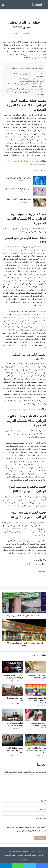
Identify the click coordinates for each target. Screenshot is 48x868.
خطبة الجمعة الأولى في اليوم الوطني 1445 (31, 79)
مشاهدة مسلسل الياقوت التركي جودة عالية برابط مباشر (14, 750)
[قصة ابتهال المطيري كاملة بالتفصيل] (39, 202)
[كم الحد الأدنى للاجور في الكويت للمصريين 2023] (13, 715)
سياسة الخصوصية (30, 855)
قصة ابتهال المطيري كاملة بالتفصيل (19, 199)
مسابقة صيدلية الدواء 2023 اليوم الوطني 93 (22, 410)
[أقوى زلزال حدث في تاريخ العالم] (13, 690)
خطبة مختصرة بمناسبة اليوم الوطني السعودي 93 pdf (25, 89)
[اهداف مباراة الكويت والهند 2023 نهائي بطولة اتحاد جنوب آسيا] (36, 740)
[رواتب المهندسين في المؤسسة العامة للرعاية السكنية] (36, 715)
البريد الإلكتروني (40, 810)
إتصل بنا (20, 855)
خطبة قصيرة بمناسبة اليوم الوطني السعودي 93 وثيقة (25, 92)
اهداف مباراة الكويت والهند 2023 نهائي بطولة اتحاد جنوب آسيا (36, 750)
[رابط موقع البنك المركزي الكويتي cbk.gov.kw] (36, 667)
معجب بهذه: (40, 94)
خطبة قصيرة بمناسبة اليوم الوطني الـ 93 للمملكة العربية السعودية (24, 75)
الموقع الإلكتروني (40, 818)
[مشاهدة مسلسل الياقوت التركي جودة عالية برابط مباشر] (13, 740)
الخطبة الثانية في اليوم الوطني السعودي (32, 81)
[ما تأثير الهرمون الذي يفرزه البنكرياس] (39, 181)
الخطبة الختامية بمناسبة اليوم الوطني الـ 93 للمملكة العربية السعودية (26, 85)
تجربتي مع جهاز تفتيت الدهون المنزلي (18, 189)
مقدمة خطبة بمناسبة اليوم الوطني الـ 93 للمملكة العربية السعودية (24, 70)
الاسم (44, 801)
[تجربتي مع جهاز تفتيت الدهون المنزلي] (39, 191)
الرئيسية (27, 17)
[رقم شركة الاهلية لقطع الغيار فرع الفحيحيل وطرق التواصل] (13, 667)
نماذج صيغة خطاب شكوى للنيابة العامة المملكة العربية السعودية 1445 (36, 700)
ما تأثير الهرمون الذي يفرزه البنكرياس (18, 178)
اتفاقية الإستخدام (10, 855)
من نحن (24, 859)
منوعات (20, 17)
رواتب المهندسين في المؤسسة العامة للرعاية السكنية (38, 725)
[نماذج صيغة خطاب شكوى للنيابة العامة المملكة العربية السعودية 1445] (36, 690)
